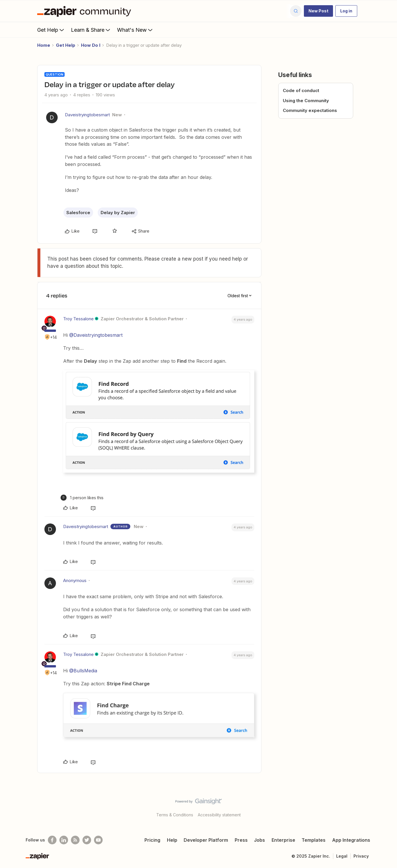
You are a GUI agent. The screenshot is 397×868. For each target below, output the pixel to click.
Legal (342, 856)
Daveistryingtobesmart (87, 115)
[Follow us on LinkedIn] (64, 840)
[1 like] (82, 498)
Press (241, 840)
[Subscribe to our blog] (75, 840)
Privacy (361, 856)
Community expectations (310, 110)
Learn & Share (91, 30)
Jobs (259, 840)
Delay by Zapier (118, 213)
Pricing (152, 840)
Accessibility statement (219, 815)
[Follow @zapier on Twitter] (87, 840)
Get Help (51, 30)
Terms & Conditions (175, 815)
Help (172, 840)
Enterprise (283, 840)
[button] (318, 11)
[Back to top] (385, 806)
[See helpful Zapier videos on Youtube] (98, 840)
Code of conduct (301, 90)
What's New (135, 30)
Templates (314, 840)
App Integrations (351, 840)
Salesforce (78, 213)
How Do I (91, 45)
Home (44, 45)
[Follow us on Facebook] (52, 840)
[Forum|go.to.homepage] (86, 11)
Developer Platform (206, 840)
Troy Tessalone (78, 319)
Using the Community (306, 101)
